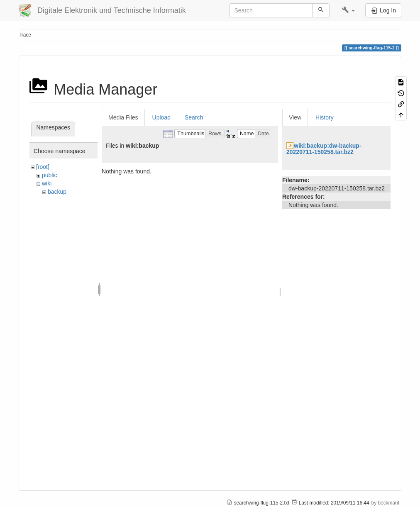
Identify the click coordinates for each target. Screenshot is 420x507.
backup (57, 192)
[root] (43, 167)
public (50, 175)
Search (194, 117)
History (325, 117)
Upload (161, 117)
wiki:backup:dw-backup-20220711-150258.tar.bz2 (324, 149)
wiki (47, 183)
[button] (348, 10)
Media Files (123, 117)
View (295, 117)
